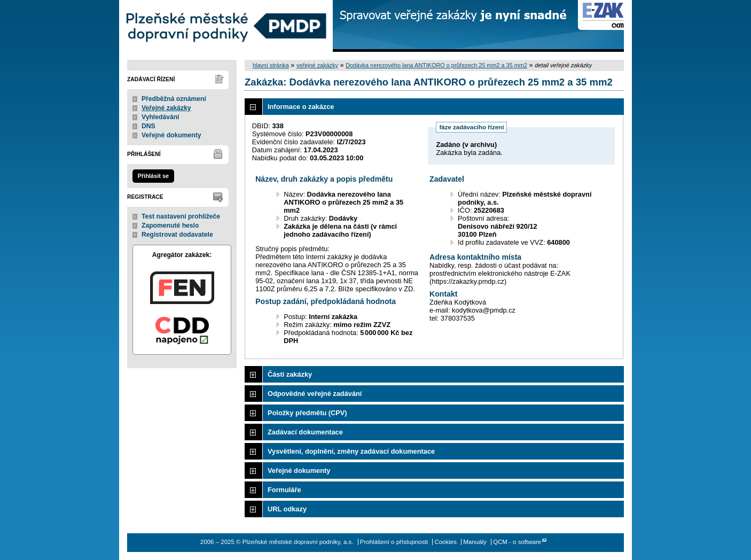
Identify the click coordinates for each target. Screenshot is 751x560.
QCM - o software (517, 542)
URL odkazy (287, 509)
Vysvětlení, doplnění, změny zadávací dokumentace (351, 451)
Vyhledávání (161, 117)
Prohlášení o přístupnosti (394, 542)
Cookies (445, 542)
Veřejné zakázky (166, 108)
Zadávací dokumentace (305, 432)
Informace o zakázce (301, 107)
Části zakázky (290, 374)
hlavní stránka (271, 65)
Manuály (475, 542)
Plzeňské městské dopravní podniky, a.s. (226, 26)
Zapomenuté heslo (170, 225)
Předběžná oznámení (174, 99)
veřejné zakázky (317, 65)
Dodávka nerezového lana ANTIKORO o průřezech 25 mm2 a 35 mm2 (436, 65)
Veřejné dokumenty (171, 135)
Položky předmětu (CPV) (307, 413)
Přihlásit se (153, 176)
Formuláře (284, 490)
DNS (148, 126)
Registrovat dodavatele (177, 235)
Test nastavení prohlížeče (181, 216)
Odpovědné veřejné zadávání (315, 394)
